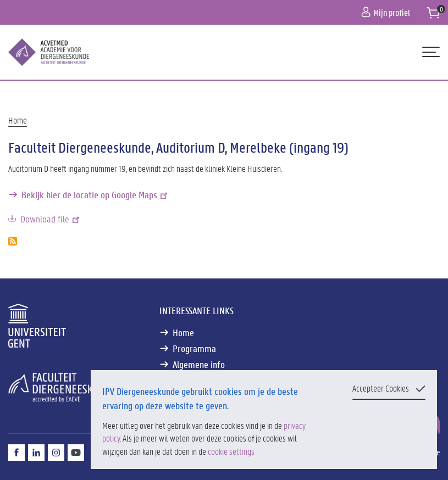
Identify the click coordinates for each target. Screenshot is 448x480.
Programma (194, 348)
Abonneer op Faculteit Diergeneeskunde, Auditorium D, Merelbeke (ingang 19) (13, 241)
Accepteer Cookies (381, 388)
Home (18, 120)
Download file (51, 219)
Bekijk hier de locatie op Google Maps (95, 195)
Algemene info (199, 364)
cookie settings (231, 451)
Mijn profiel (386, 12)
